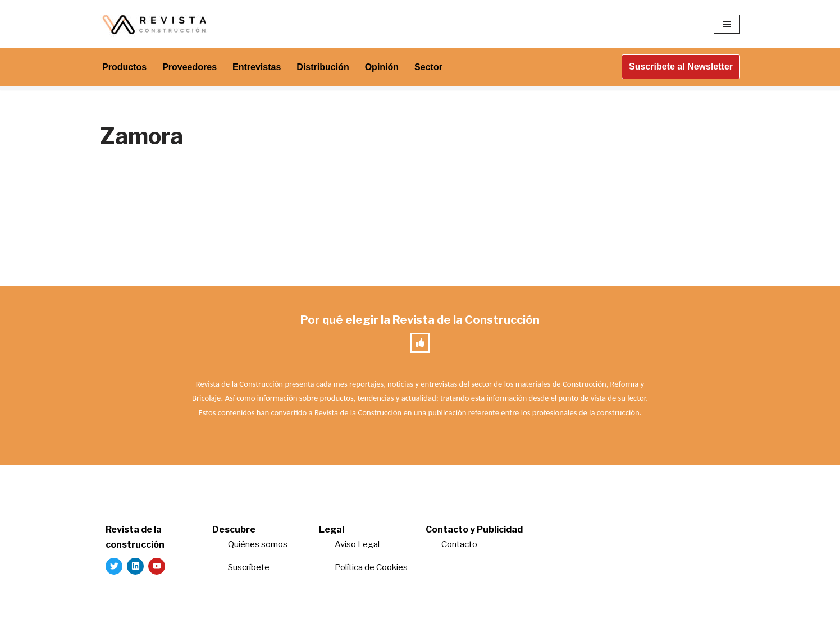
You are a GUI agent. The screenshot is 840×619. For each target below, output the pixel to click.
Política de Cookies (371, 567)
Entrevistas (257, 67)
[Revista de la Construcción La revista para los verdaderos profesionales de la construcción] (156, 24)
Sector (428, 67)
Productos (124, 67)
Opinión (382, 67)
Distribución (323, 67)
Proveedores (190, 67)
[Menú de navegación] (727, 24)
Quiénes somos (258, 544)
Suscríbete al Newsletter (681, 67)
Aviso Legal (357, 544)
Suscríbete (250, 567)
